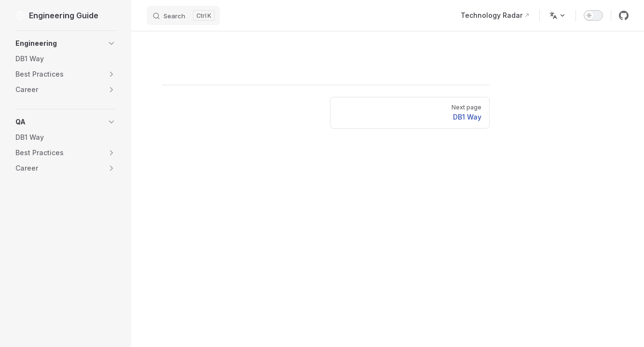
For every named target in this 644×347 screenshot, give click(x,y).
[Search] (183, 15)
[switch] (593, 15)
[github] (624, 15)
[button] (66, 43)
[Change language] (558, 15)
